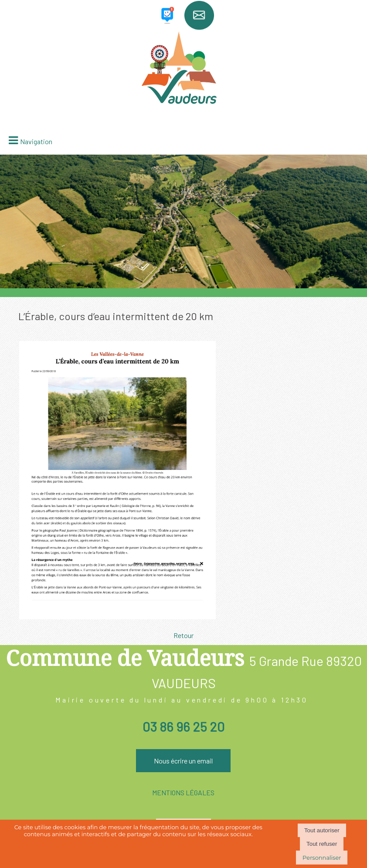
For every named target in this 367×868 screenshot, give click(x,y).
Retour (183, 635)
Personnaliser (322, 858)
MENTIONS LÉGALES (183, 792)
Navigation (36, 141)
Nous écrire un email (183, 761)
